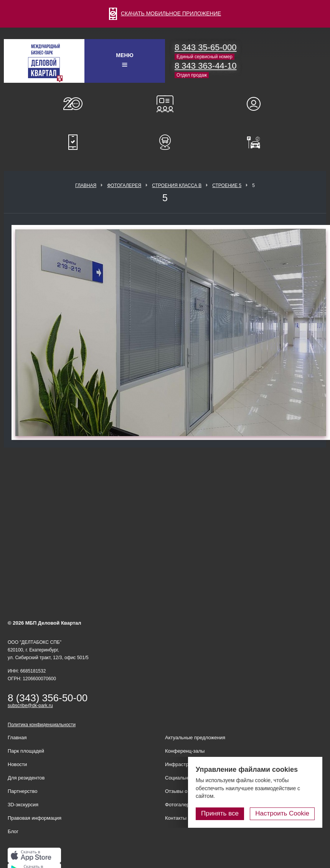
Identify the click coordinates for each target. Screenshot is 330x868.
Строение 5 (227, 185)
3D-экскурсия (23, 805)
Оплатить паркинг (257, 142)
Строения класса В (177, 185)
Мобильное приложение (73, 142)
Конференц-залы (165, 104)
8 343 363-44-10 (205, 66)
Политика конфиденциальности (42, 725)
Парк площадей (26, 751)
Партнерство (23, 791)
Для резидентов (257, 104)
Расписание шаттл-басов (165, 142)
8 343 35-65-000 (205, 47)
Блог (13, 831)
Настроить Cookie (282, 813)
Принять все (220, 813)
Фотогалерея (124, 185)
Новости (17, 764)
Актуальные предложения (195, 738)
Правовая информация (35, 818)
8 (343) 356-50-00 (48, 698)
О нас (73, 104)
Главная (86, 185)
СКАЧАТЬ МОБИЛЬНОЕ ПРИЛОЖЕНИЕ (165, 13)
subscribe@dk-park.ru (30, 706)
